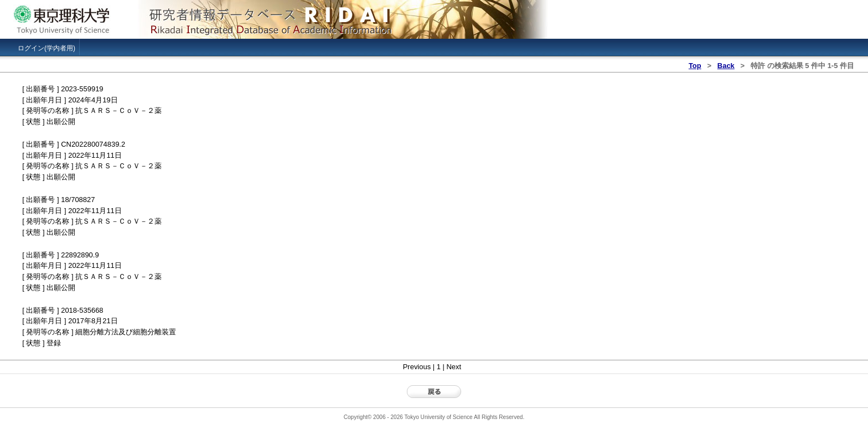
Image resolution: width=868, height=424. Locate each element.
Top (695, 66)
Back (726, 66)
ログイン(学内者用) (46, 48)
